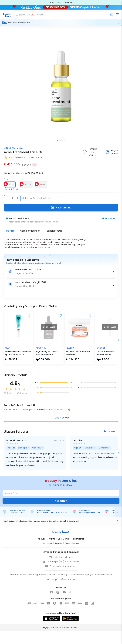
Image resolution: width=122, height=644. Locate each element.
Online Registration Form (90, 513)
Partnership (79, 539)
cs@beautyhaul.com (67, 566)
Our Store (48, 543)
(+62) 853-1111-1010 (67, 579)
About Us (42, 539)
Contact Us (55, 539)
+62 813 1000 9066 (17, 513)
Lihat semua (109, 218)
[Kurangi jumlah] (7, 198)
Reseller (58, 543)
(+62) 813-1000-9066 (69, 562)
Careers (67, 539)
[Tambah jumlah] (18, 198)
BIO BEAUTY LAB (14, 148)
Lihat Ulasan (36, 158)
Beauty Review (72, 543)
